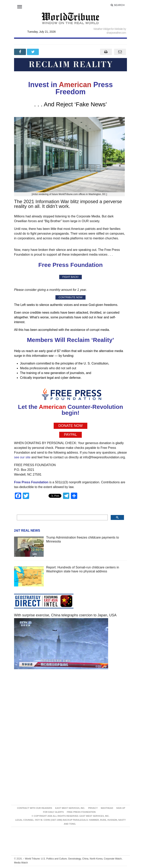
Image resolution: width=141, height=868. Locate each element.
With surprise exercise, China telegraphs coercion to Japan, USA (65, 615)
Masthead (107, 808)
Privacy (93, 808)
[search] (62, 518)
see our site (22, 457)
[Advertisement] (70, 710)
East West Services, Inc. (70, 808)
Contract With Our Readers (35, 808)
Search (118, 5)
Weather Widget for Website (108, 29)
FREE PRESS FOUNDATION (81, 812)
